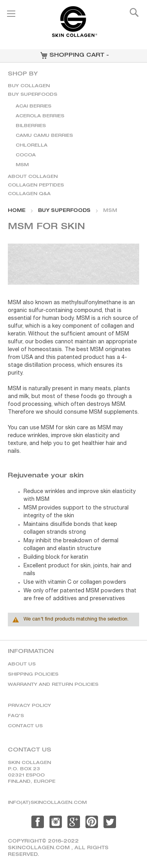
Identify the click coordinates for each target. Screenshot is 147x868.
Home (17, 211)
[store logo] (74, 25)
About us (22, 664)
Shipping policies (33, 675)
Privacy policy (29, 706)
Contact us (25, 726)
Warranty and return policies (53, 685)
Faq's (16, 716)
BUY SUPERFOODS (64, 211)
